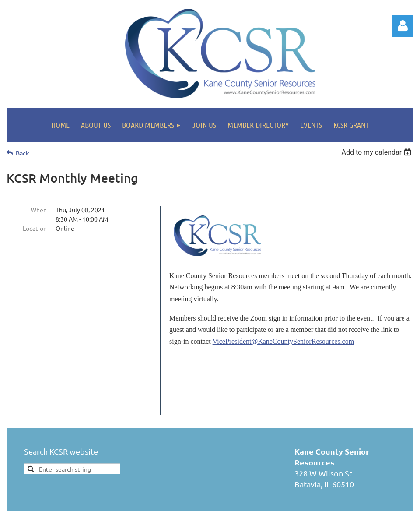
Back (23, 153)
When (39, 210)
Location (35, 228)
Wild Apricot (309, 510)
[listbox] (377, 152)
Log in (402, 26)
